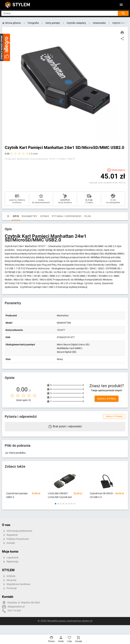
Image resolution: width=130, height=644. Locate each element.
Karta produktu (15, 453)
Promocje (9, 588)
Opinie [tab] (45, 216)
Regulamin (10, 535)
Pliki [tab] (88, 216)
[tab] (8, 216)
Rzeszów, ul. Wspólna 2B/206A (24, 603)
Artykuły (9, 576)
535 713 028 (14, 611)
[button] (56, 504)
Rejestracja (10, 562)
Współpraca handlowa (16, 584)
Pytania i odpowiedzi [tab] (67, 216)
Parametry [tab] (30, 216)
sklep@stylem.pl (16, 607)
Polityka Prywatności (15, 539)
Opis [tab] (16, 216)
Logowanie (10, 558)
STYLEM (21, 5)
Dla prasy (9, 580)
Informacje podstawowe (17, 531)
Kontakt (9, 543)
